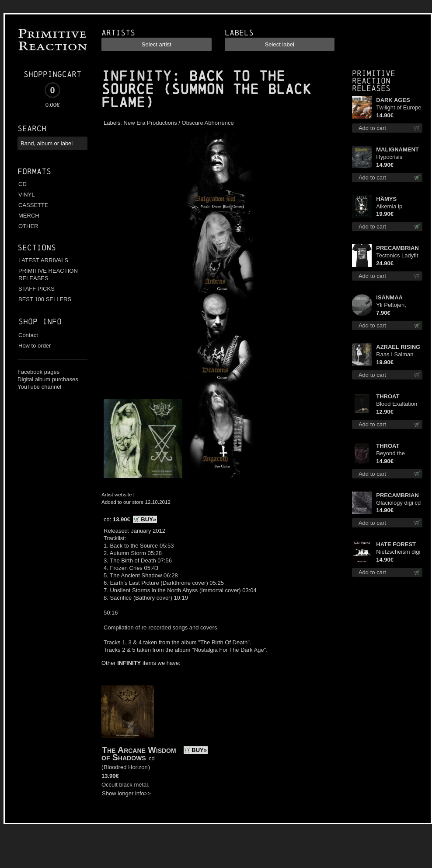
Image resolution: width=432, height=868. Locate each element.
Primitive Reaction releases (374, 81)
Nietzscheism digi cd (398, 552)
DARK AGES (393, 100)
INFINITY (136, 76)
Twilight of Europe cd (399, 108)
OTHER (28, 226)
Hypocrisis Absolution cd (393, 157)
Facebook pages (38, 372)
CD (23, 184)
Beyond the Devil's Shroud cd (398, 454)
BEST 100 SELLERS (45, 299)
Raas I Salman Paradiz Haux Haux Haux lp (395, 355)
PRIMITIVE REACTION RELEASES (48, 274)
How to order (35, 346)
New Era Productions (150, 123)
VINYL (27, 195)
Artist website (117, 494)
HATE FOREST (396, 544)
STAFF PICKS (37, 289)
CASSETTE (33, 205)
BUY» (148, 519)
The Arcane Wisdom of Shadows (139, 754)
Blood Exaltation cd (397, 404)
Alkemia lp (389, 206)
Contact (28, 335)
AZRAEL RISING (398, 347)
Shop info (40, 322)
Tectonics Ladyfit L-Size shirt (397, 256)
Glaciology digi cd (398, 503)
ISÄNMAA (389, 297)
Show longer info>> (126, 793)
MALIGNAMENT (397, 149)
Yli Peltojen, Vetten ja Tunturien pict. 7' (397, 305)
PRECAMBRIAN (397, 248)
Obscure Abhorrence (208, 123)
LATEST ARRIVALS (43, 260)
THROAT (388, 396)
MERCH (29, 216)
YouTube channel (39, 387)
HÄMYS (386, 199)
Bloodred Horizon (125, 767)
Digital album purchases (48, 379)
